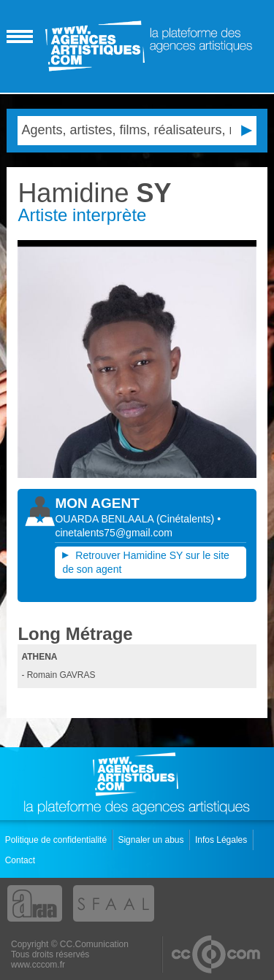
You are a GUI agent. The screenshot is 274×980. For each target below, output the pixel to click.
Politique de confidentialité (57, 840)
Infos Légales (222, 840)
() (187, 519)
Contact (22, 860)
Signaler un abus (152, 840)
